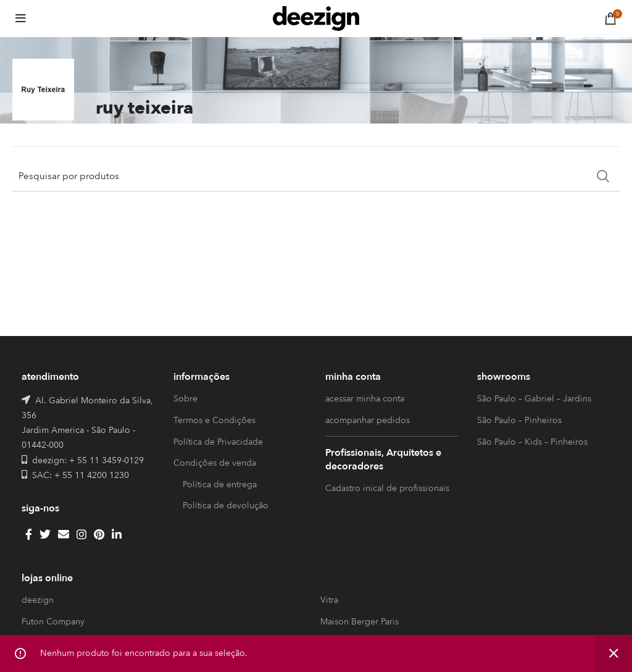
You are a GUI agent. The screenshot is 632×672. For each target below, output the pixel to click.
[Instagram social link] (81, 534)
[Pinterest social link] (99, 534)
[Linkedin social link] (117, 534)
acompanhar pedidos (368, 420)
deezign (38, 600)
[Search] (316, 176)
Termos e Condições (214, 420)
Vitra (329, 600)
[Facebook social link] (29, 534)
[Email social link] (64, 534)
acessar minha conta (365, 399)
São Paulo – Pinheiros (519, 420)
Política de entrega (220, 485)
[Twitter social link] (45, 534)
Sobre (185, 399)
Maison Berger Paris (360, 622)
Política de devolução (226, 506)
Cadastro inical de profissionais (387, 488)
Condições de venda (215, 463)
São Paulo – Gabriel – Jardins (534, 399)
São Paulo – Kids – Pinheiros (532, 442)
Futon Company (53, 622)
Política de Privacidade (218, 442)
